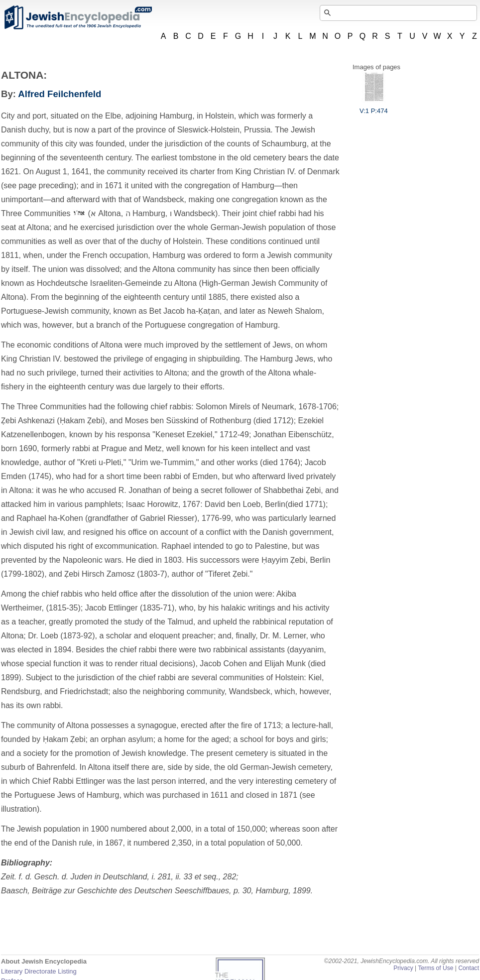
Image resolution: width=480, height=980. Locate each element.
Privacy (403, 968)
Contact (469, 968)
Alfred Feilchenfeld (60, 94)
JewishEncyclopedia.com (78, 17)
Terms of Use (435, 968)
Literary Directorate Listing (39, 971)
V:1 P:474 (374, 107)
